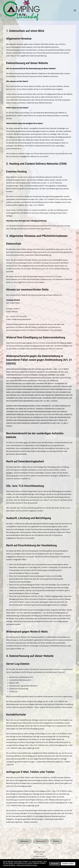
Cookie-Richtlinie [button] (9, 865)
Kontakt (56, 841)
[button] (75, 10)
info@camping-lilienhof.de (21, 319)
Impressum (24, 841)
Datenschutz (41, 841)
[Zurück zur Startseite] (21, 10)
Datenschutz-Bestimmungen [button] (27, 865)
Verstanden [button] (55, 864)
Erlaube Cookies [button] (68, 864)
